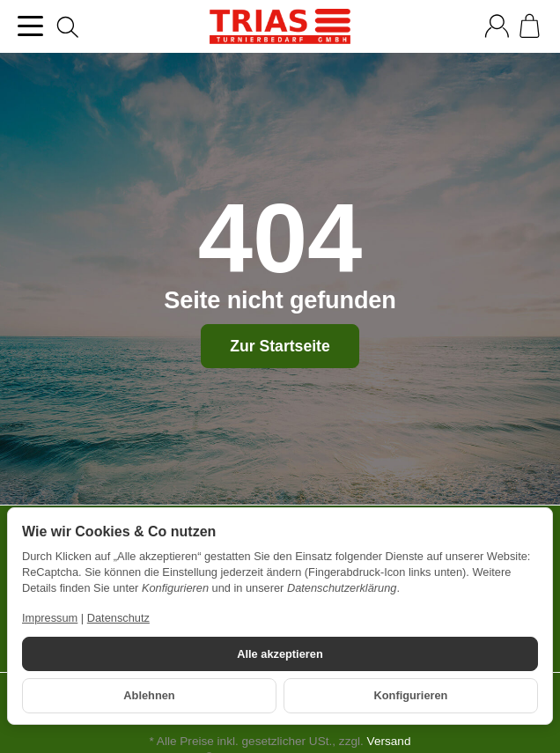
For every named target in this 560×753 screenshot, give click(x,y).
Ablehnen (149, 695)
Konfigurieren (411, 695)
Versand (389, 741)
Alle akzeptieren (280, 654)
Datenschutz (118, 618)
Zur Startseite (280, 346)
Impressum (50, 618)
